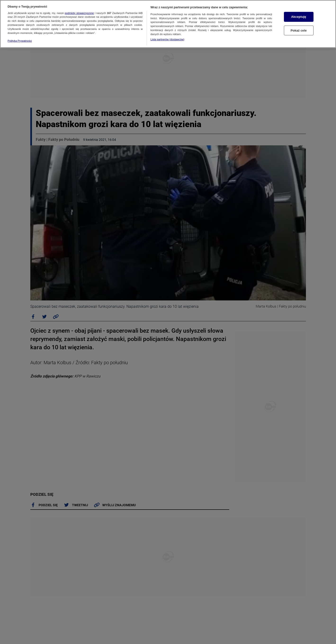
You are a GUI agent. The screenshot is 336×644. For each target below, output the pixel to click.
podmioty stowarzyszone (79, 13)
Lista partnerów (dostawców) (168, 39)
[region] (168, 24)
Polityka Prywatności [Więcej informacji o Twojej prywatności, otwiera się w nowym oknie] (20, 41)
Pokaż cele (299, 30)
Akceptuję (299, 17)
